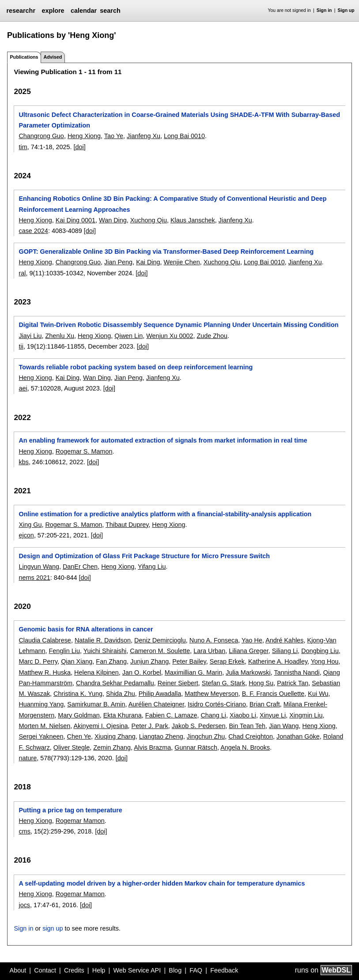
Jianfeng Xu (144, 136)
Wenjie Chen (182, 262)
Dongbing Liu (320, 651)
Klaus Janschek (193, 220)
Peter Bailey (189, 661)
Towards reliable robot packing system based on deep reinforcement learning (136, 367)
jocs (24, 905)
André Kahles (284, 640)
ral (22, 273)
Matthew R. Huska (45, 672)
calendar (84, 11)
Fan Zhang (111, 661)
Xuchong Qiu (149, 220)
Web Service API (137, 970)
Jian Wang (284, 726)
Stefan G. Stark (223, 683)
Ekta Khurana (123, 715)
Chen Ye (79, 736)
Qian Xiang (77, 661)
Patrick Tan (293, 683)
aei (23, 388)
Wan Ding (113, 220)
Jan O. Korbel (142, 672)
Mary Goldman (79, 715)
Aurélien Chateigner (156, 704)
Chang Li (213, 715)
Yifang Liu (152, 567)
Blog (175, 970)
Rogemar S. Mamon (84, 451)
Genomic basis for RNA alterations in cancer (86, 629)
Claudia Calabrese (45, 640)
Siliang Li (285, 651)
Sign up (346, 10)
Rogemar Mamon (80, 821)
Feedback (224, 970)
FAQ (196, 970)
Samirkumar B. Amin (96, 704)
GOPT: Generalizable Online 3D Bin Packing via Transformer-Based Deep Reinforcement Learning (166, 252)
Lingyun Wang (39, 567)
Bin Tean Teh (247, 726)
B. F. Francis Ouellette (273, 694)
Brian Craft (265, 704)
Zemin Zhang (112, 747)
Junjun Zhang (149, 661)
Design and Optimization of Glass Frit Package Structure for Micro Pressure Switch (144, 556)
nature (28, 758)
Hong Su (261, 683)
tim (23, 147)
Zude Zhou (212, 336)
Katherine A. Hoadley (278, 661)
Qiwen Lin (128, 336)
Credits (74, 970)
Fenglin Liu (64, 651)
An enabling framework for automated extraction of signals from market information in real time (163, 440)
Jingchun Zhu (206, 736)
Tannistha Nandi (297, 672)
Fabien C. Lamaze (171, 715)
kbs (23, 462)
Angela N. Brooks (245, 747)
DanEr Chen (80, 567)
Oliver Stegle (72, 747)
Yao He (252, 640)
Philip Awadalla (160, 694)
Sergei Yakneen (41, 736)
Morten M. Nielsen (44, 726)
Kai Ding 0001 (76, 220)
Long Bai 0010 (184, 136)
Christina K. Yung (78, 694)
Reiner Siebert (178, 683)
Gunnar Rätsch (196, 747)
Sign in (324, 10)
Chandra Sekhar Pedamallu (115, 683)
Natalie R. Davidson (103, 640)
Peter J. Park (150, 726)
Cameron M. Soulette (160, 651)
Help (99, 970)
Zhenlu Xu (60, 336)
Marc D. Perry (38, 661)
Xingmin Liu (306, 715)
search (110, 11)
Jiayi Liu (30, 336)
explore (53, 11)
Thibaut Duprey (127, 525)
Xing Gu (30, 525)
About (18, 970)
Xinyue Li (273, 715)
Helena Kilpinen (96, 672)
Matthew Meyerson (212, 694)
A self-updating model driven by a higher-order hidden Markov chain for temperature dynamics (162, 883)
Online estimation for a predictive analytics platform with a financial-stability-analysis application (165, 514)
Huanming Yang (41, 704)
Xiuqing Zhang (115, 736)
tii (21, 346)
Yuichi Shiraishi (105, 651)
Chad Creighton (251, 736)
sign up (53, 928)
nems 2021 (34, 578)
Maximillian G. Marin (193, 672)
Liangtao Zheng (161, 736)
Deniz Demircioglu (160, 640)
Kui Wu (318, 694)
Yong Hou (325, 661)
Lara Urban (209, 651)
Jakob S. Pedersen (199, 726)
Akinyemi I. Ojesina (100, 726)
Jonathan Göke (298, 736)
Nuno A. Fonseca (214, 640)
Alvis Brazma (152, 747)
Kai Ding (148, 262)
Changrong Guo (41, 136)
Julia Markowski (248, 672)
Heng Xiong (84, 136)
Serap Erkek (227, 661)
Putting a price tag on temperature (70, 810)
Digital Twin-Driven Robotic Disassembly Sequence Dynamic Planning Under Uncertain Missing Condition (178, 325)
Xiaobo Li (243, 715)
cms (24, 831)
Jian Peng (118, 262)
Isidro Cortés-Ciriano (217, 704)
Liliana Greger (249, 651)
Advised (53, 57)
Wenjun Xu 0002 (170, 336)
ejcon (26, 535)
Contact (45, 970)
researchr (21, 11)
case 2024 (33, 231)
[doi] (80, 147)
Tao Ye (114, 136)
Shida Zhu (121, 694)
